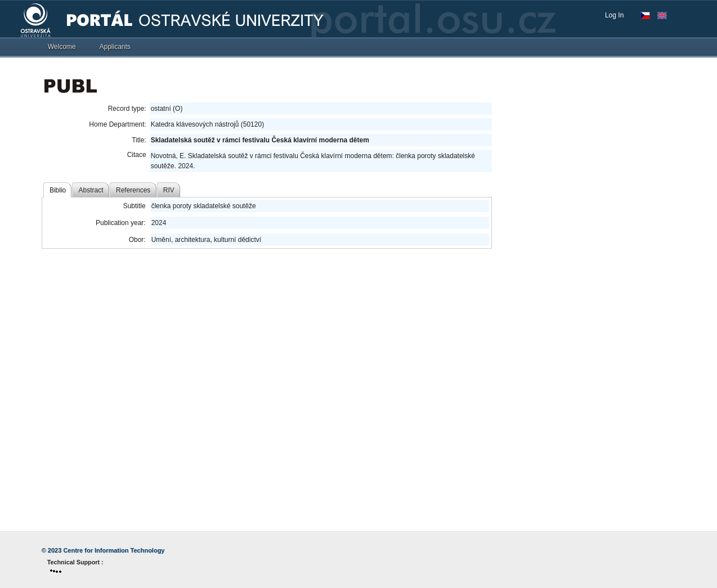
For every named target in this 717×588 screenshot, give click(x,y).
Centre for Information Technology (114, 550)
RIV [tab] (169, 190)
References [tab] (133, 190)
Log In (614, 15)
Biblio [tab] (58, 190)
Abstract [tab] (91, 190)
